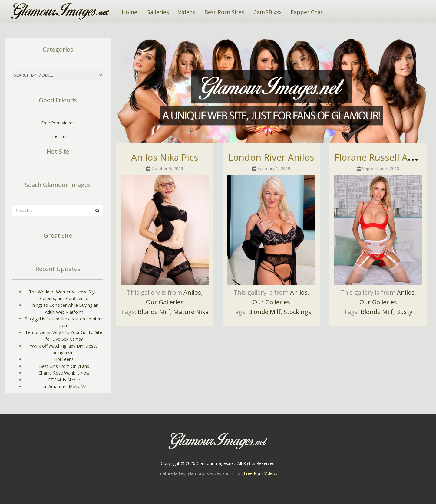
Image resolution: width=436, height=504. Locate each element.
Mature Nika (191, 312)
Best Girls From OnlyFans (64, 366)
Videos (187, 12)
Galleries (158, 12)
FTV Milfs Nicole (64, 380)
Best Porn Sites (224, 12)
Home (129, 12)
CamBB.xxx (268, 12)
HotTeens (64, 359)
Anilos (192, 292)
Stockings (297, 312)
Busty (404, 312)
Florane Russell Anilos (381, 157)
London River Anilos (271, 157)
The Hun (58, 136)
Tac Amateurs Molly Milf (64, 386)
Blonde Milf (154, 312)
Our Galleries (165, 302)
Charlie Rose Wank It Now (64, 373)
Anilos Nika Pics (165, 157)
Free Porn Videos (58, 123)
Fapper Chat (307, 12)
